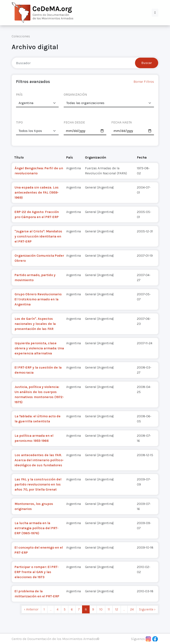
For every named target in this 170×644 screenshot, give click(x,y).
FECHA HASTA (122, 122)
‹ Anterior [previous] (31, 609)
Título (19, 157)
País (70, 157)
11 (109, 609)
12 (117, 609)
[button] (155, 13)
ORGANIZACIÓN (75, 94)
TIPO (19, 122)
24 (132, 609)
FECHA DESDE (74, 122)
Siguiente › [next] (147, 609)
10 (101, 609)
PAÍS (19, 94)
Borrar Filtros (144, 82)
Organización (96, 157)
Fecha (142, 157)
